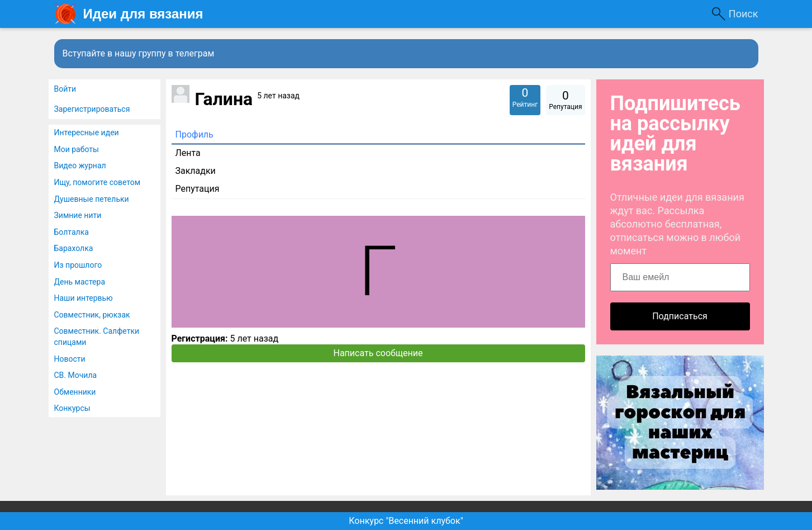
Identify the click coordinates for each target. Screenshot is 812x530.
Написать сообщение (378, 353)
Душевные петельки (92, 199)
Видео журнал (80, 165)
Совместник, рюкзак (92, 315)
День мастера (80, 282)
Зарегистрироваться (92, 109)
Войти (65, 89)
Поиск (744, 14)
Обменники (75, 392)
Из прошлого (78, 265)
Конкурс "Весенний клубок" (406, 521)
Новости (70, 359)
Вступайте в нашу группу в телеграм (139, 53)
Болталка (72, 232)
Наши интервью (84, 298)
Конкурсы (72, 408)
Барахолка (74, 248)
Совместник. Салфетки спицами (97, 337)
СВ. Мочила (76, 375)
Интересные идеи (87, 132)
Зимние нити (78, 215)
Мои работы (77, 149)
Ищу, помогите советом (98, 182)
